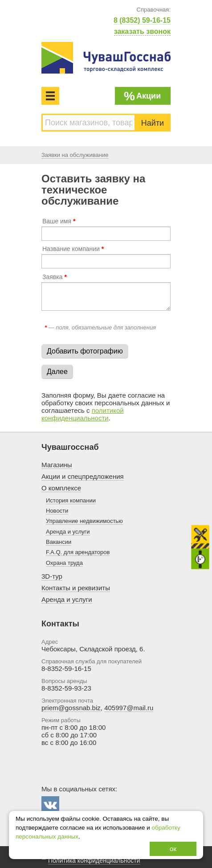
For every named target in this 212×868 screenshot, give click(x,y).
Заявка (55, 277)
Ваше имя (59, 221)
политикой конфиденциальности (83, 414)
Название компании (73, 249)
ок (173, 849)
